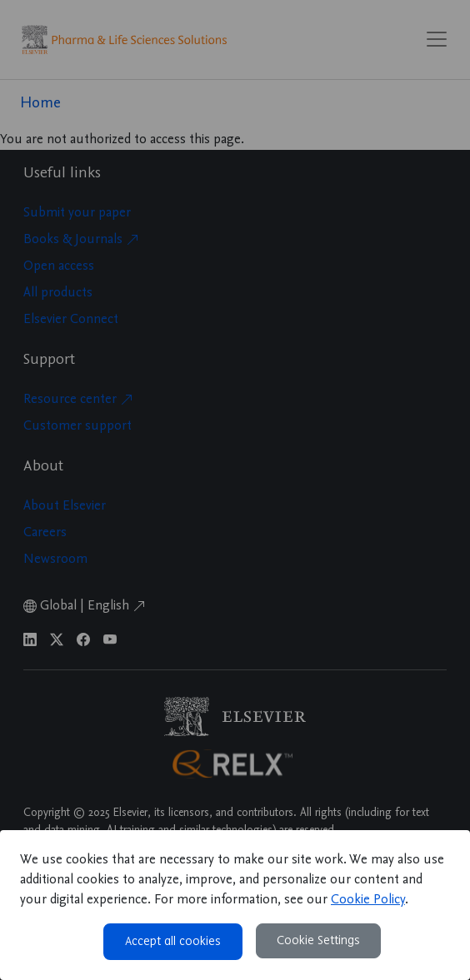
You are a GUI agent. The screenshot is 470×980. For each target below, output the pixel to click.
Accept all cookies (173, 942)
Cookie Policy (368, 900)
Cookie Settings (318, 941)
